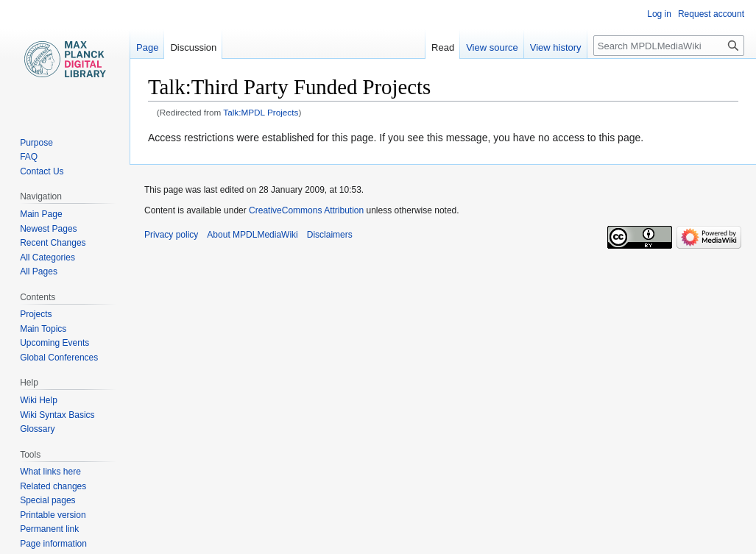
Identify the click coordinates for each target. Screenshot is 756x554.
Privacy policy (171, 235)
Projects (36, 314)
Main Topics (43, 329)
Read (443, 47)
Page (147, 47)
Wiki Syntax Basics (57, 415)
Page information (53, 544)
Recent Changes (53, 243)
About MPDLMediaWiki (252, 235)
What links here (50, 472)
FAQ (29, 157)
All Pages (39, 271)
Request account (711, 14)
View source (492, 47)
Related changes (53, 486)
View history (556, 47)
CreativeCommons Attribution (306, 210)
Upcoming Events (54, 343)
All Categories (47, 258)
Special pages (47, 500)
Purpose (36, 143)
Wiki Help (39, 400)
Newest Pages (48, 229)
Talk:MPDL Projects (261, 112)
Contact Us (42, 171)
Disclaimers (330, 235)
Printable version (53, 515)
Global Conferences (59, 358)
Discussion (193, 47)
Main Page (41, 214)
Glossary (37, 429)
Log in (659, 14)
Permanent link (49, 529)
